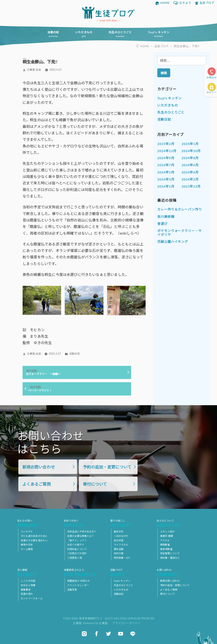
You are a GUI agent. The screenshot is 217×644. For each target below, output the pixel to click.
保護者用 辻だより (85, 572)
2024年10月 (191, 151)
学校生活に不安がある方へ (82, 532)
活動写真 (72, 589)
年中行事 (119, 553)
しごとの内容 (28, 581)
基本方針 (119, 532)
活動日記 (51, 34)
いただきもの (83, 34)
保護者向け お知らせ (78, 581)
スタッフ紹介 (167, 532)
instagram (84, 634)
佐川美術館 (166, 216)
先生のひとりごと (121, 34)
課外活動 (119, 549)
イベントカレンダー (78, 585)
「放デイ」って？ (77, 540)
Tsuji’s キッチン (161, 34)
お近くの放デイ (76, 545)
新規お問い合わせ (39, 467)
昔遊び (162, 223)
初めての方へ (85, 523)
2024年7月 (166, 165)
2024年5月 (166, 172)
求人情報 (39, 572)
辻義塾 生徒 (34, 69)
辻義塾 (77, 623)
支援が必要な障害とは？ (81, 536)
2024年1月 (166, 186)
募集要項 (26, 589)
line (133, 634)
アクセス (165, 540)
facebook (96, 634)
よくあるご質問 (37, 484)
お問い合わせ (178, 572)
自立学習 (119, 540)
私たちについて (178, 523)
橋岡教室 (165, 545)
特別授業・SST (122, 558)
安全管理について (170, 553)
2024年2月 (190, 179)
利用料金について (77, 549)
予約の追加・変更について (107, 467)
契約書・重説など (170, 558)
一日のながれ (121, 536)
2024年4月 (190, 172)
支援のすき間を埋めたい (34, 540)
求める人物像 (28, 585)
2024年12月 (167, 151)
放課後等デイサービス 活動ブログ (108, 13)
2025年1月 (190, 144)
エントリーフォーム (32, 598)
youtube (121, 634)
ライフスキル (121, 545)
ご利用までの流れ (77, 553)
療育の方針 (27, 545)
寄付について (212, 92)
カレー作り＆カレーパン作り (180, 209)
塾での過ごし (132, 523)
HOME (165, 3)
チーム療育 (27, 549)
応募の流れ (27, 594)
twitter (108, 634)
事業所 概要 (167, 536)
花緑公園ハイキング (173, 242)
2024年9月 (166, 158)
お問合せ (212, 78)
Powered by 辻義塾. (96, 623)
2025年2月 (166, 144)
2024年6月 (190, 165)
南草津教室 (166, 549)
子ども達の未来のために (34, 536)
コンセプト (27, 532)
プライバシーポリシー (127, 623)
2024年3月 (166, 179)
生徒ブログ (207, 3)
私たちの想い (39, 523)
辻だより (185, 3)
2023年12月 (191, 186)
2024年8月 (190, 158)
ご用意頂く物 (75, 558)
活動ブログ (132, 572)
